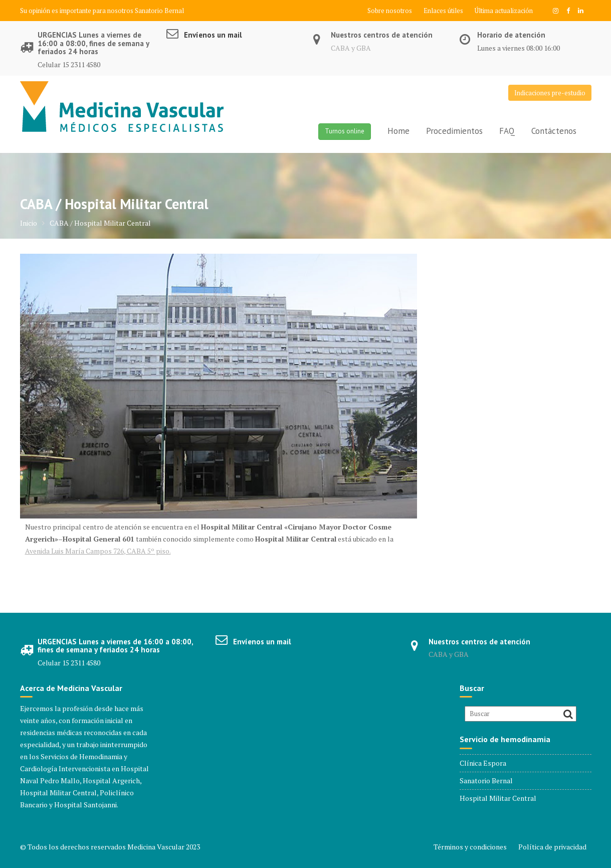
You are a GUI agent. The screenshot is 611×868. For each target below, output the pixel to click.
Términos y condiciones (470, 847)
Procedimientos (454, 131)
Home (398, 131)
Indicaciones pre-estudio (550, 93)
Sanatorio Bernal (159, 11)
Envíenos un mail (213, 35)
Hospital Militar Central (498, 798)
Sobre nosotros (390, 11)
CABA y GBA (351, 48)
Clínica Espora (483, 763)
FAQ (507, 131)
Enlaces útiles (443, 11)
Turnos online (345, 131)
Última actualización (504, 11)
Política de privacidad (552, 847)
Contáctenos (554, 131)
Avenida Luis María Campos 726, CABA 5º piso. (98, 551)
